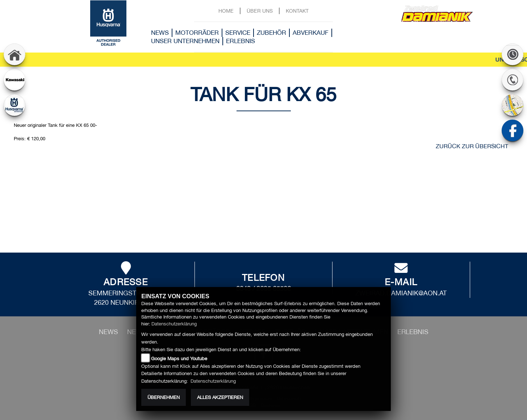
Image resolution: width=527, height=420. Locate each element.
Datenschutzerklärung (174, 324)
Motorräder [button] (197, 33)
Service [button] (238, 33)
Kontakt (297, 11)
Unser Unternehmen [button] (185, 41)
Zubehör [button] (271, 33)
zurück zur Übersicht (472, 146)
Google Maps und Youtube (179, 359)
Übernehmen (164, 397)
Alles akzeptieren (220, 397)
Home (226, 11)
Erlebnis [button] (241, 41)
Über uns (260, 11)
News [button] (160, 33)
